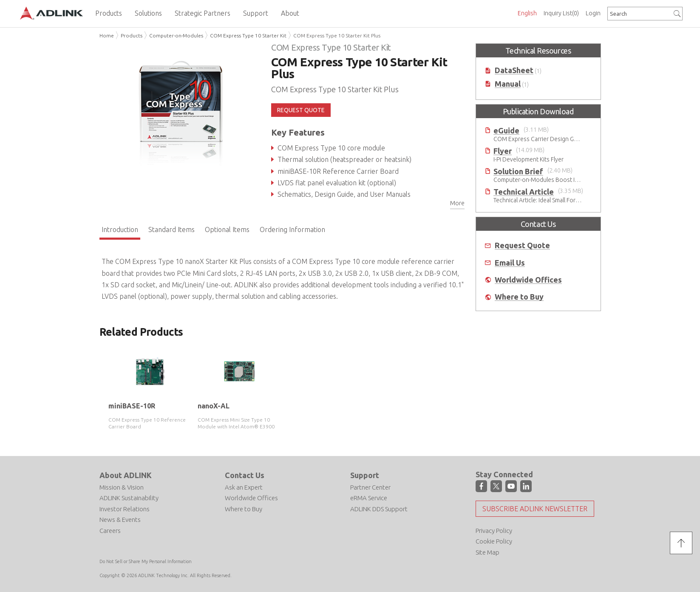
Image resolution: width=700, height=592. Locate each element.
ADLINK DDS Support (379, 509)
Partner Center (370, 487)
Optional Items (227, 229)
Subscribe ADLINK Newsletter (535, 509)
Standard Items (171, 229)
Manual (508, 84)
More (457, 203)
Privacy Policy (494, 531)
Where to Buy (519, 297)
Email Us (510, 263)
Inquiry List (561, 13)
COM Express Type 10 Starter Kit (248, 35)
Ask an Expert (244, 487)
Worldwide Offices (528, 280)
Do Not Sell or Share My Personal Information (146, 561)
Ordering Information (292, 229)
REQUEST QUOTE (301, 110)
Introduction (120, 229)
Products (132, 35)
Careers (110, 531)
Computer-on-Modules (176, 35)
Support (365, 475)
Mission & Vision (122, 487)
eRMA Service (369, 498)
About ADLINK (126, 475)
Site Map (487, 552)
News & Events (120, 520)
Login (593, 13)
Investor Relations (125, 509)
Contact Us (245, 475)
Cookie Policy (494, 541)
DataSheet (514, 70)
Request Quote (522, 245)
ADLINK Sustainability (129, 498)
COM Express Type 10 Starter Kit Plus (337, 35)
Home (107, 35)
